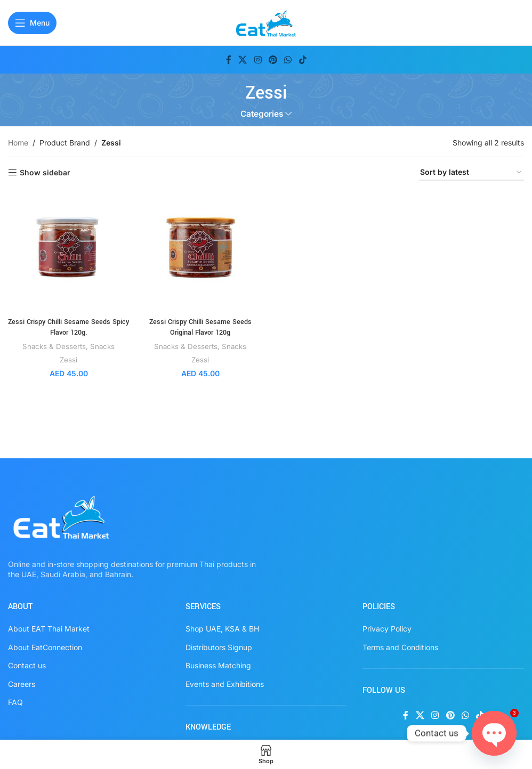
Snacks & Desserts (54, 346)
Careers (22, 684)
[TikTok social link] (303, 60)
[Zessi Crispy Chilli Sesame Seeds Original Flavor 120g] (200, 252)
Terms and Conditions (400, 647)
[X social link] (243, 60)
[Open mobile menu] (32, 23)
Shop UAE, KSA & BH (222, 629)
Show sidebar (45, 173)
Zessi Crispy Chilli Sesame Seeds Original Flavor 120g (200, 327)
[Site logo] (266, 22)
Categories (262, 114)
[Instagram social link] (258, 60)
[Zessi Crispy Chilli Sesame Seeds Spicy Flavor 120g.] (68, 252)
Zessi (68, 360)
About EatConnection (45, 647)
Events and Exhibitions (225, 684)
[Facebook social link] (229, 60)
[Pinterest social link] (273, 60)
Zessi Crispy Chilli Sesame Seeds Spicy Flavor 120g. (68, 327)
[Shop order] (471, 173)
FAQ (15, 702)
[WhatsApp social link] (288, 60)
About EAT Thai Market (49, 629)
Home (18, 143)
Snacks (102, 346)
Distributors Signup (219, 647)
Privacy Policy (387, 629)
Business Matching (218, 665)
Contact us (27, 665)
